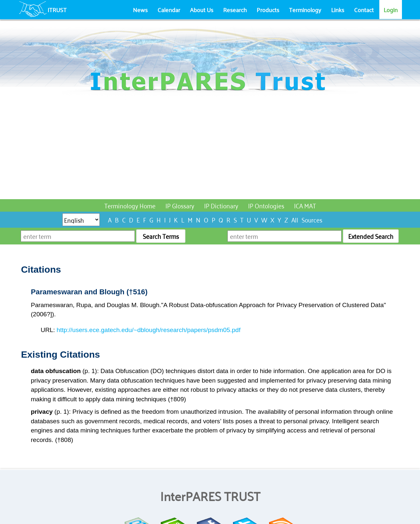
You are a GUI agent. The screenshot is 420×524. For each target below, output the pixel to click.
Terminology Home (130, 205)
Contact (364, 10)
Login (391, 10)
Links (338, 10)
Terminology (305, 10)
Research (235, 10)
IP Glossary (180, 205)
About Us (202, 10)
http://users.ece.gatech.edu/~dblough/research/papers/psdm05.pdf (149, 330)
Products (268, 10)
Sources (312, 219)
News (140, 10)
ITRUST (57, 10)
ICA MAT (305, 205)
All (295, 219)
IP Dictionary (221, 205)
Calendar (169, 10)
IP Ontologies (266, 205)
